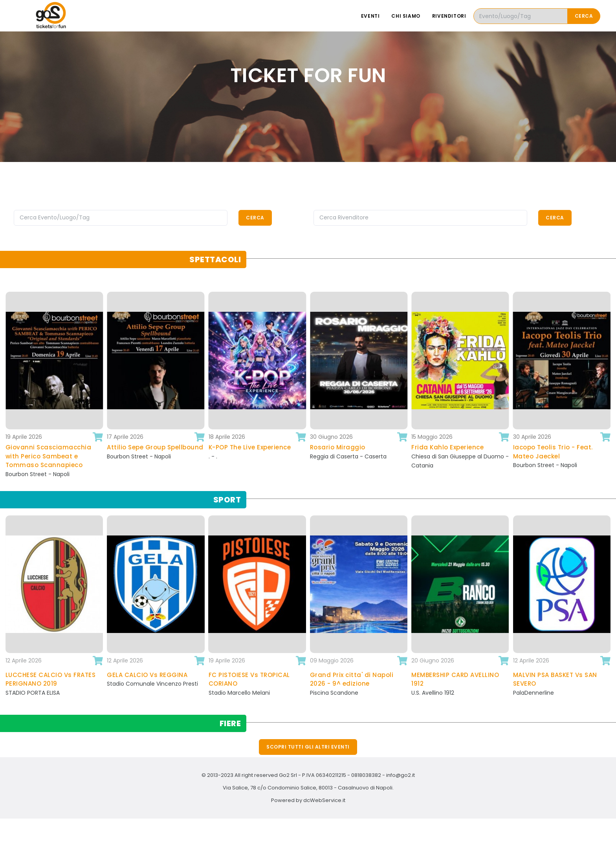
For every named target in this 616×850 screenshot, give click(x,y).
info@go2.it (401, 775)
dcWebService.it (324, 800)
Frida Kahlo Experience (447, 447)
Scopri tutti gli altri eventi (308, 747)
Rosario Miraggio (338, 447)
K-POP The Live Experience (250, 447)
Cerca (584, 16)
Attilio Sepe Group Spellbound (155, 447)
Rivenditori (449, 16)
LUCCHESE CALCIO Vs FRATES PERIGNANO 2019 (51, 679)
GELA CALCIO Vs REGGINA (147, 675)
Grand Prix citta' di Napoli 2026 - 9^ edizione (352, 679)
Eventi (370, 16)
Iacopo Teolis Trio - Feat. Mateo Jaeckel (553, 452)
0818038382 (366, 775)
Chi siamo (406, 16)
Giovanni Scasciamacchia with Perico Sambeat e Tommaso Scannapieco (49, 456)
